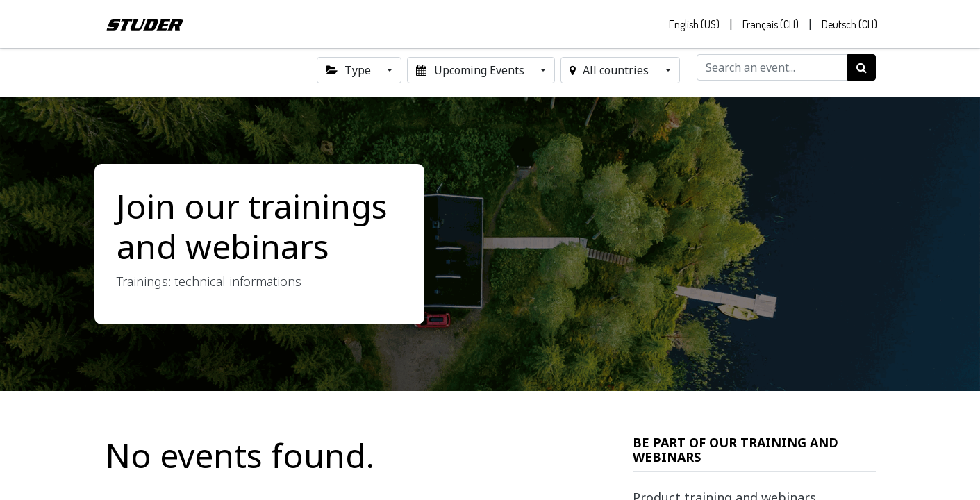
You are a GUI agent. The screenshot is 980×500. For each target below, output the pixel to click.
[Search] (862, 69)
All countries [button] (611, 72)
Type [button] (350, 72)
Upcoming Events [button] (471, 72)
